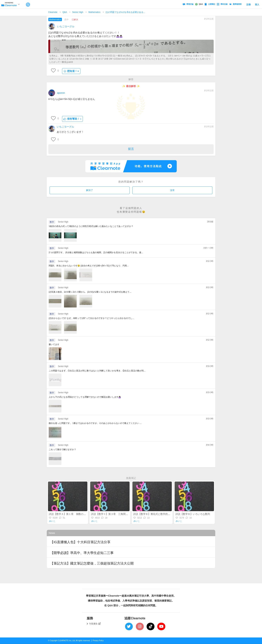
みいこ (52, 521)
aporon (61, 93)
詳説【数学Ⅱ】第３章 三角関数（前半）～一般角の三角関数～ (127, 514)
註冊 (249, 5)
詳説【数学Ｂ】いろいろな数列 (193, 514)
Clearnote (53, 12)
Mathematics (94, 12)
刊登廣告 (95, 624)
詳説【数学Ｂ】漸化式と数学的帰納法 (154, 514)
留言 (131, 149)
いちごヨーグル (66, 26)
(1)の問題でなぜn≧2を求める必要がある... (125, 12)
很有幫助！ (73, 119)
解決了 (90, 190)
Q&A (65, 12)
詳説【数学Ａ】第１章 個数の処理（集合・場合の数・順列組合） (86, 514)
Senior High (78, 12)
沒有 (172, 190)
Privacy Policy (98, 641)
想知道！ (71, 71)
